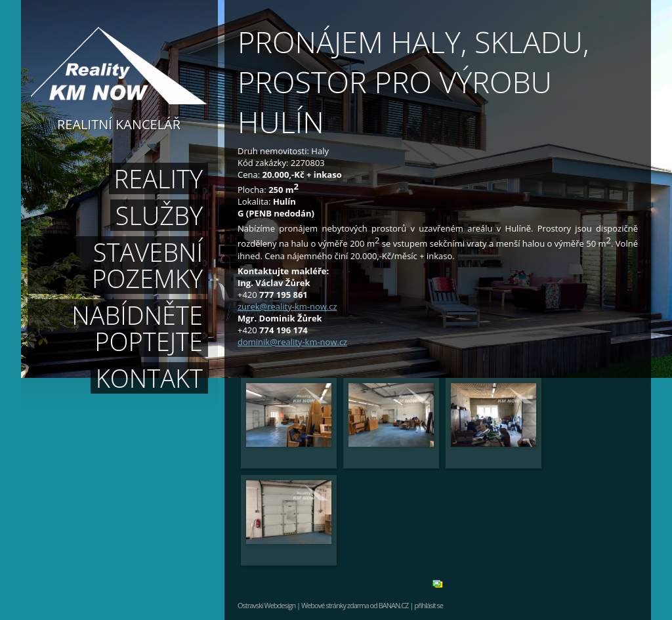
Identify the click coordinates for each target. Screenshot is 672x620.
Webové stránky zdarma (335, 605)
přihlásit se (429, 605)
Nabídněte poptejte (137, 328)
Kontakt (149, 378)
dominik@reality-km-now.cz (292, 342)
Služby (159, 215)
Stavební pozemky (147, 265)
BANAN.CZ (394, 605)
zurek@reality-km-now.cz (287, 306)
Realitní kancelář (119, 123)
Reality (158, 178)
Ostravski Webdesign (267, 605)
